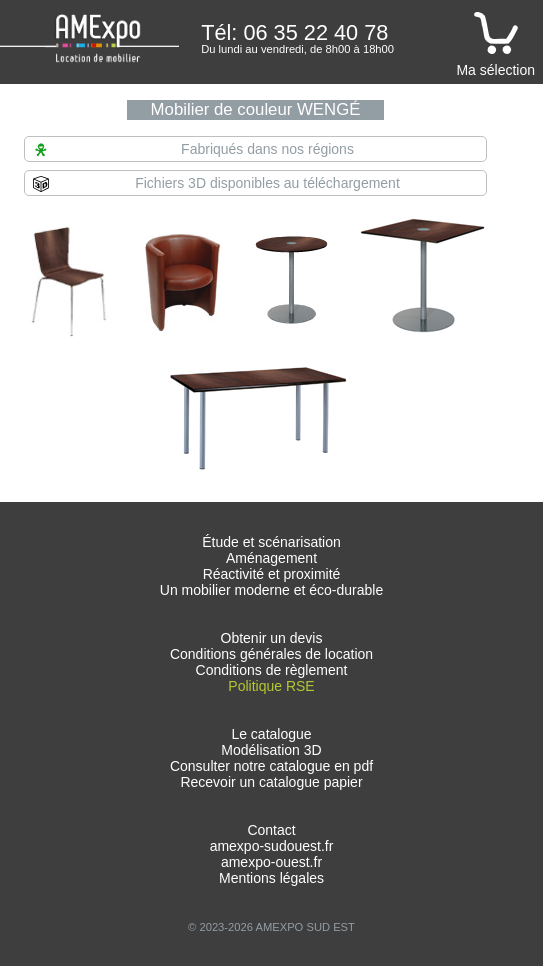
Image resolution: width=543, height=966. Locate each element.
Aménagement (271, 558)
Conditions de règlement (272, 670)
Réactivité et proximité (272, 574)
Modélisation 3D (271, 750)
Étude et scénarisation (271, 542)
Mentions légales (271, 878)
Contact (271, 830)
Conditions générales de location (271, 654)
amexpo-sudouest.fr (272, 846)
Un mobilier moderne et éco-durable (271, 590)
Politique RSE (271, 686)
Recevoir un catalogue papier (271, 782)
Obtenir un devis (272, 638)
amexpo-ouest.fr (271, 862)
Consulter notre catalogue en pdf (271, 766)
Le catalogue (271, 734)
